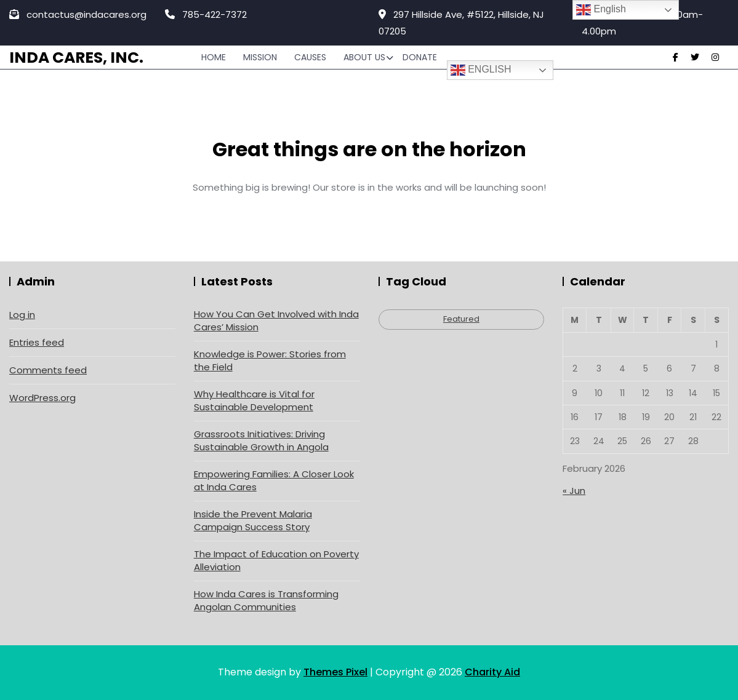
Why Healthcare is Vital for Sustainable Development (254, 400)
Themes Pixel (335, 672)
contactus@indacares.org (78, 14)
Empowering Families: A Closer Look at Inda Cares (274, 480)
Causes (310, 57)
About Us (364, 57)
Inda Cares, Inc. (76, 58)
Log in (22, 315)
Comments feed (48, 370)
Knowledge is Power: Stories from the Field (270, 360)
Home (214, 57)
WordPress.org (42, 398)
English (481, 70)
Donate (420, 57)
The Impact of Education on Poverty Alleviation (276, 560)
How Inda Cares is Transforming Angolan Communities (266, 600)
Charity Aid (492, 672)
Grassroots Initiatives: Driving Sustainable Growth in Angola (261, 440)
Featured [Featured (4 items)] (461, 319)
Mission (260, 57)
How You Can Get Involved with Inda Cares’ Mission (276, 320)
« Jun (574, 491)
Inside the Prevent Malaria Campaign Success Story (253, 520)
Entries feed (37, 342)
